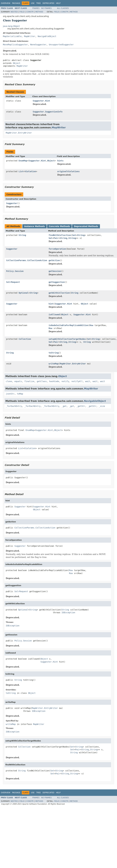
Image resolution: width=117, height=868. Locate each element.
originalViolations (68, 171)
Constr (30, 12)
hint (51, 304)
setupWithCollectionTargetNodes (67, 339)
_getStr (81, 406)
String (22, 235)
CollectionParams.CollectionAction (27, 260)
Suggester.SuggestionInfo (48, 112)
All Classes (63, 8)
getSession (55, 271)
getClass (42, 381)
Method (39, 12)
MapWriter (30, 36)
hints (60, 161)
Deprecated (48, 3)
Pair (56, 238)
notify (65, 381)
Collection (25, 339)
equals (18, 381)
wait (88, 381)
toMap (20, 394)
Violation (30, 171)
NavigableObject (47, 36)
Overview (6, 3)
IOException (68, 612)
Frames (36, 8)
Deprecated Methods (86, 226)
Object (17, 63)
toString (53, 353)
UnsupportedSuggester (61, 45)
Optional (23, 293)
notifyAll (77, 381)
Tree (38, 3)
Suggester (12, 203)
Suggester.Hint (41, 101)
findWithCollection (60, 235)
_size (102, 406)
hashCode (54, 381)
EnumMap (23, 161)
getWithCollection (59, 293)
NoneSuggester (38, 45)
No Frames (46, 8)
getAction (54, 260)
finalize (29, 381)
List (21, 171)
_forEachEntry (14, 406)
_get (64, 406)
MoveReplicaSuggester (15, 45)
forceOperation (57, 249)
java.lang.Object (11, 26)
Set (74, 235)
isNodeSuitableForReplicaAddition (68, 325)
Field (22, 12)
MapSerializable (12, 36)
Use (33, 3)
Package (16, 3)
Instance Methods (34, 226)
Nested (14, 12)
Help (58, 3)
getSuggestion (57, 282)
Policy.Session (15, 271)
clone (9, 381)
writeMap (53, 364)
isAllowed (54, 315)
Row (91, 325)
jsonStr (10, 394)
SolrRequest (13, 282)
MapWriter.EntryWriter (19, 133)
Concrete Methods (59, 226)
